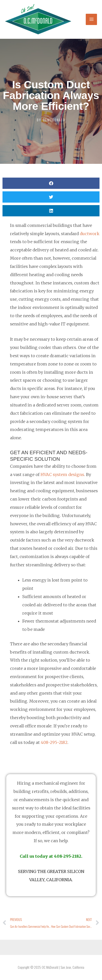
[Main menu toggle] (91, 19)
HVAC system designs (62, 474)
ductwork (90, 234)
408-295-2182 (54, 742)
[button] (51, 183)
